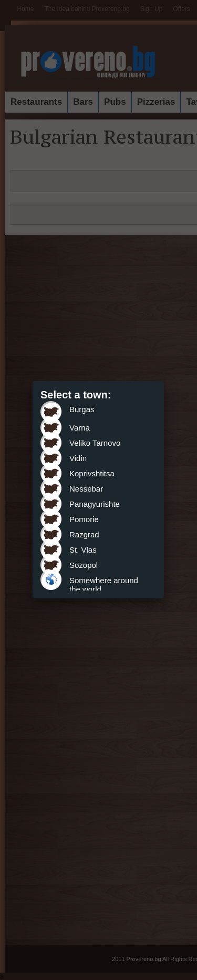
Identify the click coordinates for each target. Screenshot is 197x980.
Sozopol (84, 565)
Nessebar (86, 489)
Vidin (78, 458)
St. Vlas (83, 550)
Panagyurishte (95, 504)
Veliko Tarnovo (95, 443)
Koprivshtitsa (92, 473)
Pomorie (84, 519)
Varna (80, 428)
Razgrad (84, 534)
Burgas (82, 409)
